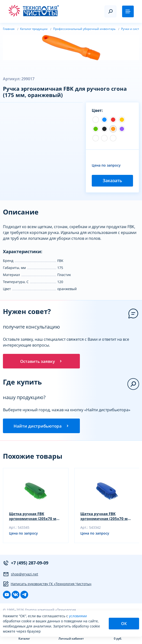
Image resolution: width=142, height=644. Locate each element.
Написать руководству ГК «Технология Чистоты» (47, 586)
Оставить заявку (42, 362)
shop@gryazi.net (21, 576)
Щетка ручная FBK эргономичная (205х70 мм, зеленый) (32, 518)
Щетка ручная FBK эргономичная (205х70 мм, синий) (103, 518)
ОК (124, 624)
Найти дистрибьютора (42, 427)
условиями (78, 616)
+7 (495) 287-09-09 (26, 565)
